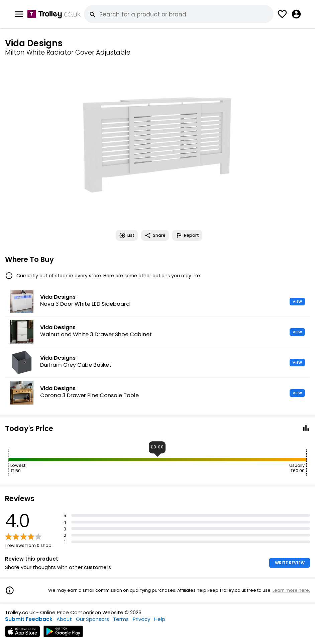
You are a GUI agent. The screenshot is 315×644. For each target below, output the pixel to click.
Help (160, 619)
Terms (121, 619)
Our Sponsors (92, 619)
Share (155, 235)
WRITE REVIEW (290, 563)
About (64, 619)
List (127, 235)
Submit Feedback (29, 619)
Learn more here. (291, 590)
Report (187, 235)
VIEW (297, 301)
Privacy (141, 619)
